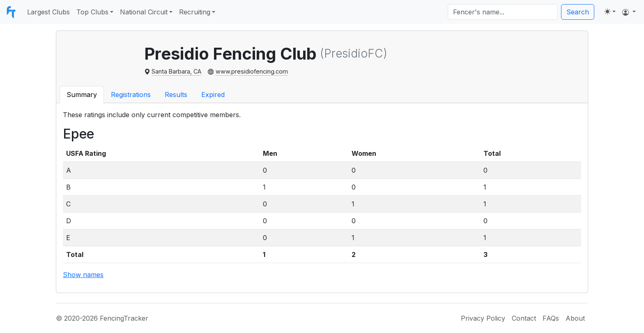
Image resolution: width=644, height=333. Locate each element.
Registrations (131, 95)
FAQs (551, 318)
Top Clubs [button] (92, 12)
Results (176, 95)
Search (578, 12)
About (575, 318)
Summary (82, 95)
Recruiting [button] (195, 12)
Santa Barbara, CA (176, 71)
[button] (629, 12)
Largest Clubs (48, 12)
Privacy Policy (483, 318)
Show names (83, 275)
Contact (524, 318)
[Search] (503, 12)
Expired (213, 95)
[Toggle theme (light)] (610, 12)
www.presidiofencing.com (252, 71)
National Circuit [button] (144, 12)
